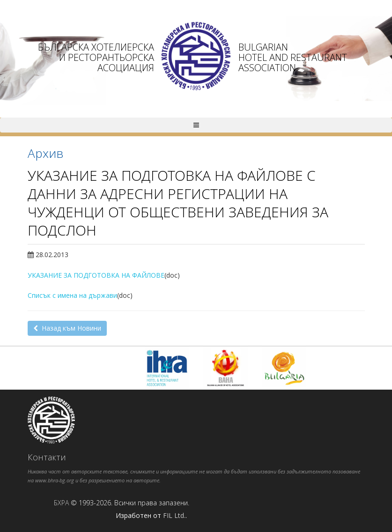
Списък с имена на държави (72, 295)
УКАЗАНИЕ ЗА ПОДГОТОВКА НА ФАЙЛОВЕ (96, 275)
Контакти (47, 457)
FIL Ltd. (174, 515)
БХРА (61, 503)
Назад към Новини (67, 328)
